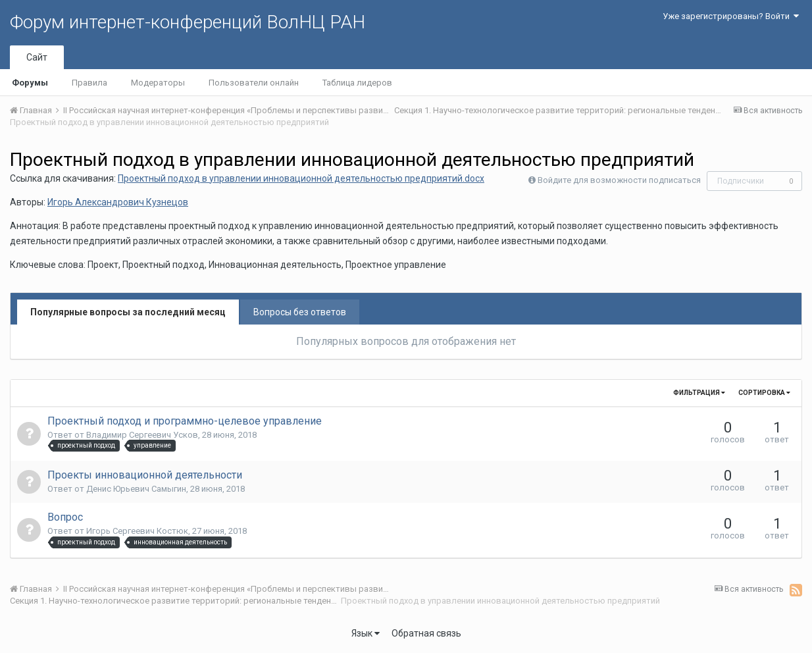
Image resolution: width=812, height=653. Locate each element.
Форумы (30, 83)
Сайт (37, 57)
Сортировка (764, 393)
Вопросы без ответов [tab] (300, 312)
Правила (89, 83)
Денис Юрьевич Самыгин (136, 489)
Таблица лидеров (357, 83)
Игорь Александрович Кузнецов (118, 202)
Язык (366, 633)
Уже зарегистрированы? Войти (731, 16)
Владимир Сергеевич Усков (142, 435)
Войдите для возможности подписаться (619, 180)
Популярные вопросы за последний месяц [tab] (128, 312)
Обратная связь (426, 633)
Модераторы (158, 83)
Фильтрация (699, 393)
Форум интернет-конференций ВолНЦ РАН (188, 22)
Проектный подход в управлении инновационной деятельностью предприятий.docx (301, 178)
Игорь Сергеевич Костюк (137, 531)
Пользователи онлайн (254, 83)
